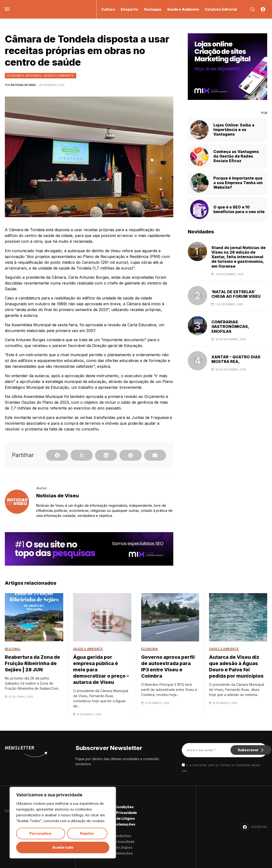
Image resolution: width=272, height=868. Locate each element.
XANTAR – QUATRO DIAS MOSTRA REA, (236, 359)
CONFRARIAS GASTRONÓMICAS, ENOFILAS (230, 327)
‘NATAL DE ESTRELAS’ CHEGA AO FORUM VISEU (236, 294)
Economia (16, 76)
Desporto (129, 9)
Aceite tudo (63, 847)
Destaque (153, 9)
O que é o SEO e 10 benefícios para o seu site (239, 209)
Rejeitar (87, 833)
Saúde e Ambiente (183, 9)
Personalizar (41, 833)
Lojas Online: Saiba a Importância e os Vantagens (234, 130)
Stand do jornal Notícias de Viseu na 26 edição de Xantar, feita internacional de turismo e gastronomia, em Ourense (238, 257)
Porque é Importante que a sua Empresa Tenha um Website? (238, 183)
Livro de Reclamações (116, 824)
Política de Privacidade (117, 813)
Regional (34, 76)
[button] (57, 455)
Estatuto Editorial (221, 9)
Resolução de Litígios (116, 818)
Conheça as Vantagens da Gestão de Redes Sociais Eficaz (236, 156)
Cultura (108, 9)
